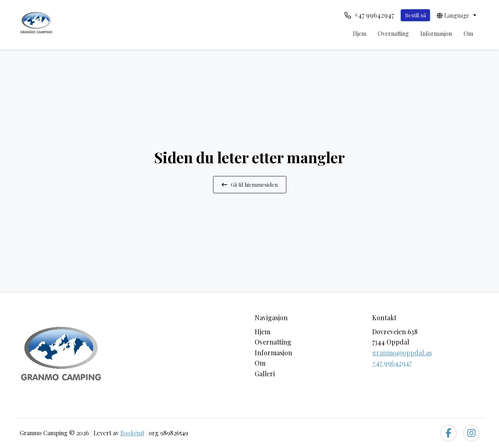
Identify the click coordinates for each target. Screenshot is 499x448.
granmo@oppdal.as (402, 353)
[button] (456, 15)
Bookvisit (132, 433)
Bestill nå (416, 15)
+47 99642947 (392, 363)
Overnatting (393, 34)
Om (468, 34)
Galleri (265, 374)
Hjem (360, 34)
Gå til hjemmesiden (250, 184)
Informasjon (436, 34)
